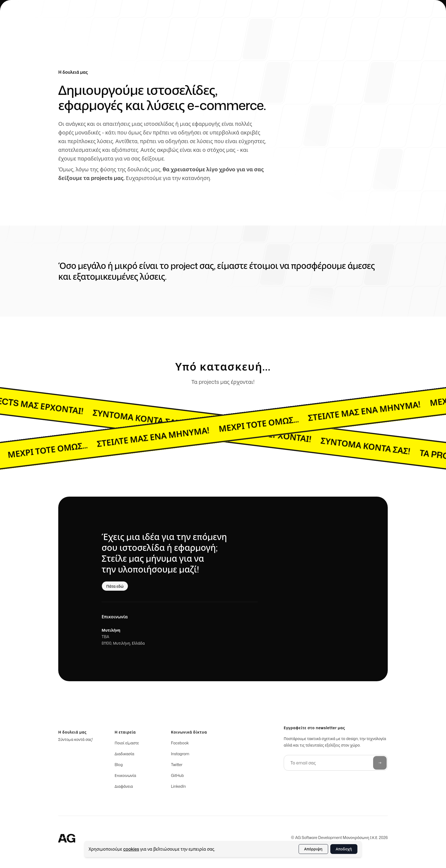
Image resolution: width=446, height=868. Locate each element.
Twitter (177, 766)
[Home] (67, 839)
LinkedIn (178, 788)
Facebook (180, 744)
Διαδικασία (125, 755)
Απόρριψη (314, 849)
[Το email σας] (336, 764)
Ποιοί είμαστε (127, 744)
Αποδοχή (344, 849)
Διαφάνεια (124, 788)
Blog (119, 766)
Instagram (180, 755)
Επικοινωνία (125, 777)
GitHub (177, 777)
